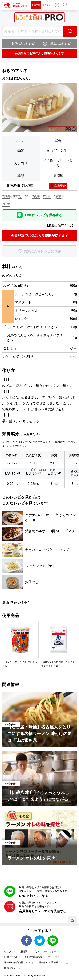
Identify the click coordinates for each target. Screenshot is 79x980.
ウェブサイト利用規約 (16, 952)
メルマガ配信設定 (33, 957)
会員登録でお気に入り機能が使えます (39, 53)
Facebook (27, 941)
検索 (70, 31)
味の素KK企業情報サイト (52, 962)
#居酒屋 (59, 196)
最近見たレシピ (60, 43)
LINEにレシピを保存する (44, 215)
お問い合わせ (57, 5)
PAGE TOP (72, 920)
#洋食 (6, 204)
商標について (11, 968)
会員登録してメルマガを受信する (43, 911)
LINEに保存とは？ (61, 226)
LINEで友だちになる (33, 896)
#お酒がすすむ (12, 196)
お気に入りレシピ (23, 43)
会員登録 (36, 5)
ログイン (46, 5)
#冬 (27, 196)
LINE (53, 941)
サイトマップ (55, 957)
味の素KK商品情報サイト (17, 962)
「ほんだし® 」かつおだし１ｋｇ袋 (30, 327)
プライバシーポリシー (45, 952)
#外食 (47, 196)
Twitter (40, 941)
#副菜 (36, 196)
